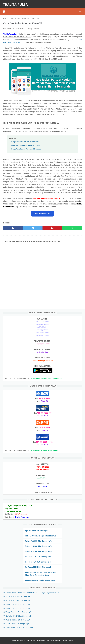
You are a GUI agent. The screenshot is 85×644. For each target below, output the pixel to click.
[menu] (5, 9)
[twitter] (33, 227)
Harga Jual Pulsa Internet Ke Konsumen (25, 140)
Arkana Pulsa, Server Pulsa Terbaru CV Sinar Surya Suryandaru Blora (32, 592)
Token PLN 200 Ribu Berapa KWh (38, 546)
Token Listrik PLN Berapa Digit (17, 624)
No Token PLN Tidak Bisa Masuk (38, 567)
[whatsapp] (72, 227)
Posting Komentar (33, 27)
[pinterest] (52, 227)
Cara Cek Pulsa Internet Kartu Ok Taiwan (26, 144)
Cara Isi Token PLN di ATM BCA (18, 620)
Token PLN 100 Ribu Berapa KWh (38, 551)
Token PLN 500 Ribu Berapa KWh (38, 541)
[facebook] (13, 227)
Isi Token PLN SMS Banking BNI (38, 556)
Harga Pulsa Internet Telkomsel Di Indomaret (27, 147)
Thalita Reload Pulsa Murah (35, 641)
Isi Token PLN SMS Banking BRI (38, 562)
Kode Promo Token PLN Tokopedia (19, 627)
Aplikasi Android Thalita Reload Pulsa (40, 580)
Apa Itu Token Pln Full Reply (36, 530)
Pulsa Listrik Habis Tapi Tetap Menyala (41, 536)
